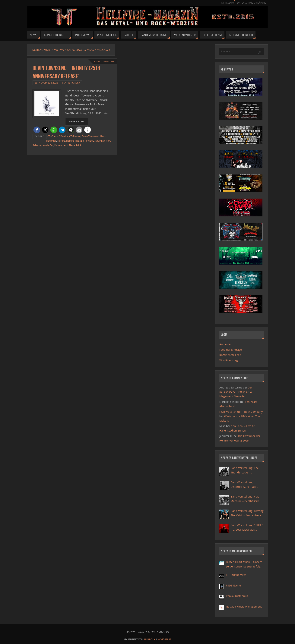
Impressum (226, 3)
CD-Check (53, 136)
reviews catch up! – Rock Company (241, 412)
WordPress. (165, 639)
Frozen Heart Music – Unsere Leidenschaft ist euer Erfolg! (244, 564)
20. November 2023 (46, 83)
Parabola (149, 639)
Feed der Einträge (231, 350)
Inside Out (48, 145)
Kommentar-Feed (230, 355)
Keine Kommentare (103, 61)
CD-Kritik (63, 136)
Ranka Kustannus (237, 596)
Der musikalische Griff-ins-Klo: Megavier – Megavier (236, 392)
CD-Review (75, 136)
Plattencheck (71, 83)
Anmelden (226, 344)
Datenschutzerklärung (251, 3)
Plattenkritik (75, 145)
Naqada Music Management (244, 606)
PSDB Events (234, 585)
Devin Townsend (90, 136)
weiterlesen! (77, 122)
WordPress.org (229, 360)
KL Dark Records (236, 575)
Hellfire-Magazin (75, 141)
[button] (37, 130)
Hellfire (61, 141)
